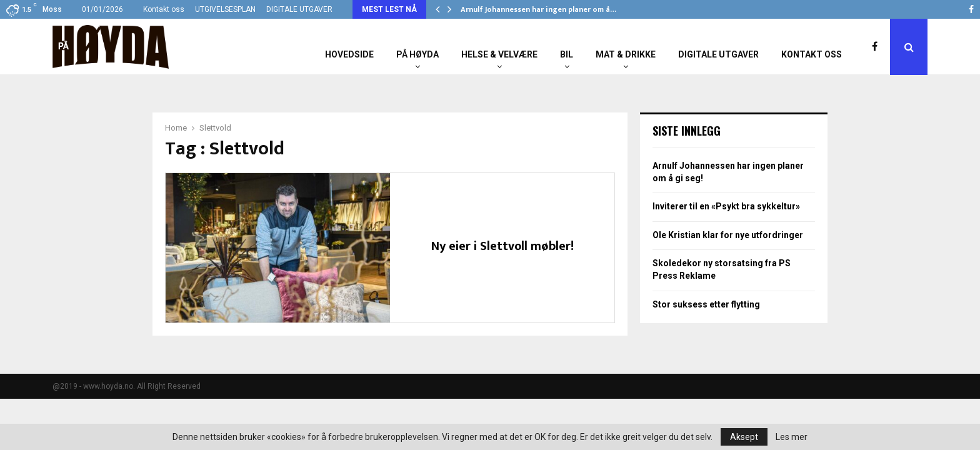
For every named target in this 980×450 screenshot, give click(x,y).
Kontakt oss (164, 9)
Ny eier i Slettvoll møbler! (502, 246)
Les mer (792, 437)
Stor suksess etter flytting (706, 304)
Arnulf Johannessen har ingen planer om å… (538, 9)
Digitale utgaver (718, 54)
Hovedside (349, 54)
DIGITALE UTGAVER (299, 9)
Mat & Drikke (626, 54)
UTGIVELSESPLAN (225, 9)
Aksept (744, 437)
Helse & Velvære (499, 54)
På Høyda (417, 54)
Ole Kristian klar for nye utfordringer (728, 235)
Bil (567, 54)
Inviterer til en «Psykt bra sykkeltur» (726, 206)
